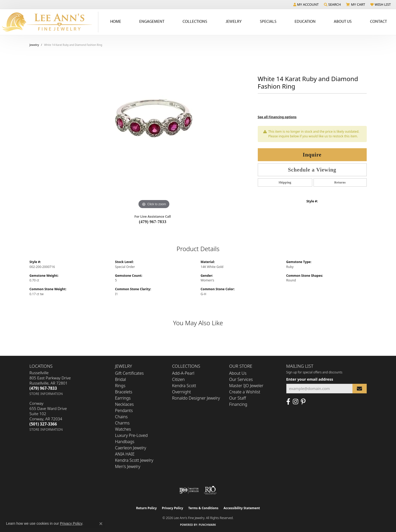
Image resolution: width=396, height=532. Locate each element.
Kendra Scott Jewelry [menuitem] (134, 460)
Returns (340, 182)
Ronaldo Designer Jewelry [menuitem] (196, 398)
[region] (154, 132)
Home (116, 21)
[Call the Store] (43, 388)
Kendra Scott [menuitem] (184, 386)
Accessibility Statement (242, 508)
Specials (268, 21)
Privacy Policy (172, 508)
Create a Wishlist (245, 392)
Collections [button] (195, 21)
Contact (378, 21)
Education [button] (305, 21)
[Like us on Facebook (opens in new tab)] (288, 402)
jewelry (34, 45)
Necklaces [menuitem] (124, 404)
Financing (238, 404)
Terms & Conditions (203, 508)
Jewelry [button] (234, 21)
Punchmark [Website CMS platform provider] (207, 525)
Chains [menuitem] (121, 417)
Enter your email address (310, 379)
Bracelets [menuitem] (124, 392)
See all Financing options (277, 117)
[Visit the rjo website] (210, 490)
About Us (238, 373)
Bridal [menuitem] (121, 379)
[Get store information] (46, 394)
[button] (306, 4)
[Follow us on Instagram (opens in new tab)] (296, 402)
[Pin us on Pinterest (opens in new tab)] (303, 402)
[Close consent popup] (101, 524)
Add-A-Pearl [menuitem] (183, 373)
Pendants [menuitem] (124, 410)
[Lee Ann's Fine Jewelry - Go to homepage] (49, 22)
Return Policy (147, 508)
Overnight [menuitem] (182, 392)
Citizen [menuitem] (179, 379)
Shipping (285, 182)
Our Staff (238, 398)
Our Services (241, 379)
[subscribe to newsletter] (359, 389)
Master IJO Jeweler (246, 386)
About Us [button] (343, 21)
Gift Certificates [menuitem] (130, 373)
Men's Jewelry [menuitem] (128, 466)
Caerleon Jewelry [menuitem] (131, 448)
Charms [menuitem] (122, 423)
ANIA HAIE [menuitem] (125, 454)
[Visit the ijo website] (189, 490)
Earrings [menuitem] (123, 398)
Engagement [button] (152, 21)
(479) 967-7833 (153, 222)
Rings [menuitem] (120, 386)
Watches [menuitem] (123, 429)
